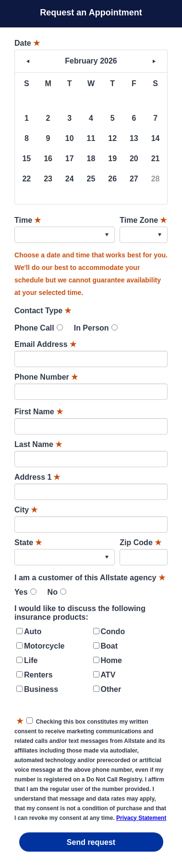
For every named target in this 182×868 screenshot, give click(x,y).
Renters (38, 675)
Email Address (45, 344)
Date (27, 43)
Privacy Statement (141, 818)
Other (111, 689)
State (28, 542)
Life (31, 660)
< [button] (28, 61)
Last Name (38, 444)
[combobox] (65, 235)
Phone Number (46, 377)
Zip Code (140, 542)
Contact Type (43, 311)
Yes (21, 592)
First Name (39, 412)
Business (41, 689)
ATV (108, 675)
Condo (113, 632)
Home (111, 660)
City (26, 510)
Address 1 (37, 477)
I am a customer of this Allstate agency (90, 578)
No (53, 592)
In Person (91, 328)
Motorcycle (44, 646)
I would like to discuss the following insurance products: (80, 613)
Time (28, 220)
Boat (109, 646)
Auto (33, 632)
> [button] (154, 61)
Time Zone (143, 220)
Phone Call (34, 328)
